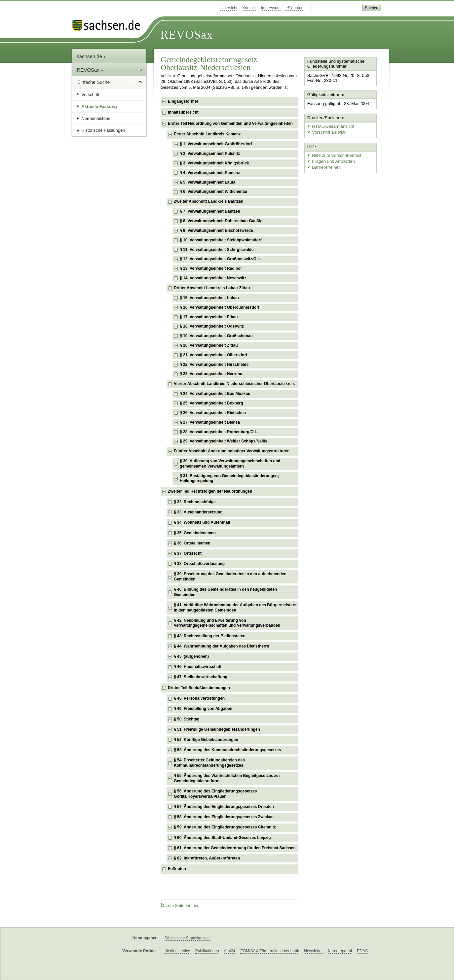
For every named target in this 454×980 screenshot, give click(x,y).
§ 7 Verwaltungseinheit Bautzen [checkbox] (210, 211)
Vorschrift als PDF (326, 131)
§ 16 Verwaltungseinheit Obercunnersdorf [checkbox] (220, 307)
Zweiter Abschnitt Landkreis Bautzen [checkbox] (208, 201)
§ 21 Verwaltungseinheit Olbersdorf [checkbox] (213, 355)
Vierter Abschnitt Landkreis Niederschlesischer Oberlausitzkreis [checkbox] (234, 384)
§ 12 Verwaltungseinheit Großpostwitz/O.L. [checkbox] (220, 259)
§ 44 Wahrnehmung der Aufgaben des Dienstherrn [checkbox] (222, 646)
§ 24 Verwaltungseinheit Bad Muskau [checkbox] (215, 394)
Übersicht (229, 8)
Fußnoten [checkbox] (177, 869)
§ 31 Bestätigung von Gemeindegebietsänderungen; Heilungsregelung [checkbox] (229, 478)
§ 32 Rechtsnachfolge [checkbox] (195, 502)
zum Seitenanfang (180, 906)
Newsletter (313, 951)
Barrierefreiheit (323, 166)
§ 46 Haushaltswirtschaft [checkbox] (198, 667)
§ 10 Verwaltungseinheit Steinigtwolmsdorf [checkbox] (221, 240)
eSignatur (294, 8)
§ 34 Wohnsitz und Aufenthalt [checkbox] (202, 522)
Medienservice (177, 951)
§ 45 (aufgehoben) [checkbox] (191, 656)
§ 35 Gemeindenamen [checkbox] (195, 533)
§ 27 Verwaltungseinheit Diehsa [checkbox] (210, 422)
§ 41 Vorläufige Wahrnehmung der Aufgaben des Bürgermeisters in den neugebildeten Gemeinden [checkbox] (235, 608)
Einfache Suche (94, 82)
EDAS (362, 951)
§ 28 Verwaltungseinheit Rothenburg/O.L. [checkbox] (219, 432)
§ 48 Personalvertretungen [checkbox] (199, 698)
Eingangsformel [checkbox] (183, 101)
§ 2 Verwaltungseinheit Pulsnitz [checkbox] (210, 154)
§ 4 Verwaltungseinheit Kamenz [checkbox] (210, 173)
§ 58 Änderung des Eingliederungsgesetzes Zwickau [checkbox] (224, 817)
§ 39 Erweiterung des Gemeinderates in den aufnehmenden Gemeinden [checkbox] (230, 577)
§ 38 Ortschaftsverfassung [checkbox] (199, 564)
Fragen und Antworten (330, 160)
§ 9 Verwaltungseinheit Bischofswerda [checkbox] (216, 230)
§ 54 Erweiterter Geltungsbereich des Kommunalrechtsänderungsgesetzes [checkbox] (209, 763)
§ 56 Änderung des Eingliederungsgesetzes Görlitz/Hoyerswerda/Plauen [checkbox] (215, 794)
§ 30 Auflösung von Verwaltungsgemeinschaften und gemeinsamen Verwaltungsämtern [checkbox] (230, 464)
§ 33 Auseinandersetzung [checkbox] (198, 512)
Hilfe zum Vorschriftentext (333, 154)
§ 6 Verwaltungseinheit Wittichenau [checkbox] (213, 192)
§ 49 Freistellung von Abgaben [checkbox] (203, 709)
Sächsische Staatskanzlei (187, 938)
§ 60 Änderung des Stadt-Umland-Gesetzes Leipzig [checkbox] (222, 838)
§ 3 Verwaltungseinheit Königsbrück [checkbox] (214, 163)
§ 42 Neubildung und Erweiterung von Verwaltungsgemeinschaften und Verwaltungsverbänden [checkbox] (227, 623)
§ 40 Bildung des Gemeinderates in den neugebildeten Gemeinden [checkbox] (225, 592)
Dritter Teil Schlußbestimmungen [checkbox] (199, 688)
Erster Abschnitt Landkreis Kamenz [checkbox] (207, 134)
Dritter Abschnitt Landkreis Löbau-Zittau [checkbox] (212, 288)
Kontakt (249, 8)
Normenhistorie (96, 118)
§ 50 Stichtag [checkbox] (187, 719)
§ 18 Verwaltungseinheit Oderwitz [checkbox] (212, 326)
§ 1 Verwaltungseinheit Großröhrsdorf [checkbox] (216, 144)
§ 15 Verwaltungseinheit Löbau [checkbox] (209, 298)
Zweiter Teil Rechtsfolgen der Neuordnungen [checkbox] (210, 491)
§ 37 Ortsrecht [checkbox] (188, 553)
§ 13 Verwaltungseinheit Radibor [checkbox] (211, 268)
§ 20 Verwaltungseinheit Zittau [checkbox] (209, 345)
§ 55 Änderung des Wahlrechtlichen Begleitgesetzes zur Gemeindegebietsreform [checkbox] (227, 778)
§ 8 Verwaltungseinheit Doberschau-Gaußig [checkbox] (221, 221)
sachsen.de (91, 56)
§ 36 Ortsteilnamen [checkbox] (192, 543)
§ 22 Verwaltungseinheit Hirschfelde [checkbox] (214, 365)
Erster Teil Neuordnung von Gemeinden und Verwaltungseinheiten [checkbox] (230, 123)
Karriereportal (340, 951)
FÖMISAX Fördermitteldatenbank (269, 951)
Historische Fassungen (103, 130)
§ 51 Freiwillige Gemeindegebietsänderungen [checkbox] (217, 729)
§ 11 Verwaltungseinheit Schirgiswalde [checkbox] (217, 250)
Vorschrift (90, 95)
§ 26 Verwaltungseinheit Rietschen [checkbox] (213, 413)
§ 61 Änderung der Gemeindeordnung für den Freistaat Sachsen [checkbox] (235, 848)
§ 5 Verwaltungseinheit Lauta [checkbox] (208, 182)
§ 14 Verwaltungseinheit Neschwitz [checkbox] (213, 278)
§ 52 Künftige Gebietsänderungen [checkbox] (206, 740)
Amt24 (229, 951)
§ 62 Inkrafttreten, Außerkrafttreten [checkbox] (207, 858)
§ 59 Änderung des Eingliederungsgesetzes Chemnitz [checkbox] (225, 827)
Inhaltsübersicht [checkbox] (183, 112)
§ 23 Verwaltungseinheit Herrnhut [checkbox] (212, 374)
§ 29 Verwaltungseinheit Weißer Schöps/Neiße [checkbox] (224, 441)
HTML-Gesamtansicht (330, 126)
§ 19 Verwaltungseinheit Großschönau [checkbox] (216, 336)
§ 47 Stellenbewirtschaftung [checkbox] (201, 677)
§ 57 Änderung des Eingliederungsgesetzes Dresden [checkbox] (224, 807)
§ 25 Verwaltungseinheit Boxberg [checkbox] (211, 403)
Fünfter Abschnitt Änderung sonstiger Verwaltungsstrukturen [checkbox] (232, 451)
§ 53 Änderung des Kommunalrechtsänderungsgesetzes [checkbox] (227, 750)
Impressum (271, 8)
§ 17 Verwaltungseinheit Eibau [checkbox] (209, 317)
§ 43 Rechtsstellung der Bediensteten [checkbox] (210, 636)
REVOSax (187, 35)
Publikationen (207, 951)
